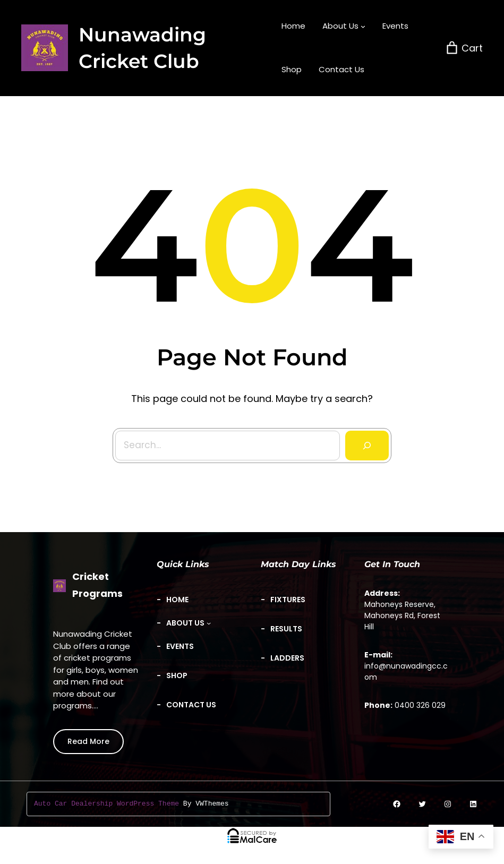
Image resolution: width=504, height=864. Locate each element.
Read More (88, 741)
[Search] (364, 442)
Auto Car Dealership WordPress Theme (106, 804)
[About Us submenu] (344, 26)
